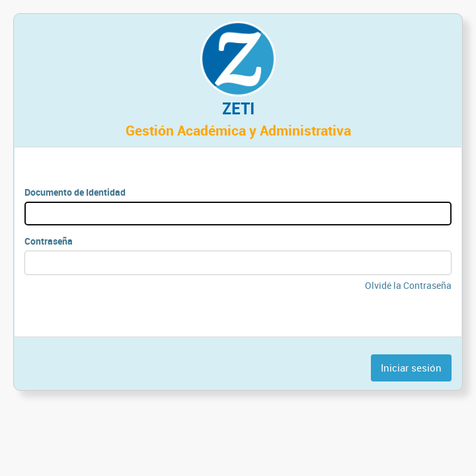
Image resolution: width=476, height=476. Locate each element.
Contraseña (49, 241)
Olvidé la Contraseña (408, 285)
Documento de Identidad (75, 192)
